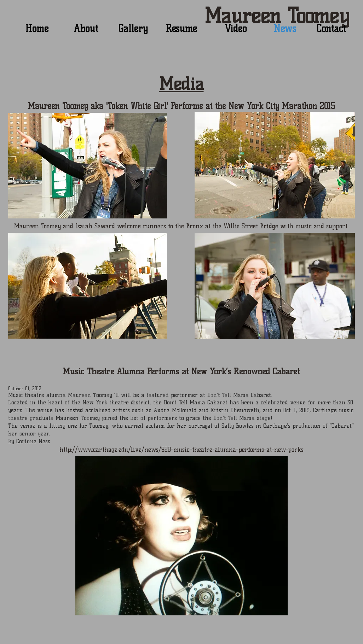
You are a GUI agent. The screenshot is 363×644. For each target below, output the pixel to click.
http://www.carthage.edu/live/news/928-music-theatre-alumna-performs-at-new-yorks (181, 450)
